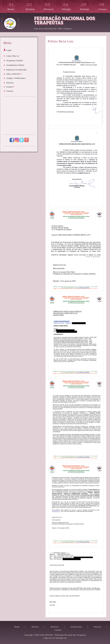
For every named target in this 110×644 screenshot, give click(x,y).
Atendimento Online (15, 65)
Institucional (76, 627)
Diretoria (50, 6)
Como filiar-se (13, 56)
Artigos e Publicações (16, 78)
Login (7, 50)
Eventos (10, 87)
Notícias (86, 6)
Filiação (68, 6)
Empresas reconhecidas (17, 70)
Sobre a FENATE (14, 74)
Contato (104, 6)
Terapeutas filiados (15, 60)
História (31, 6)
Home (13, 6)
